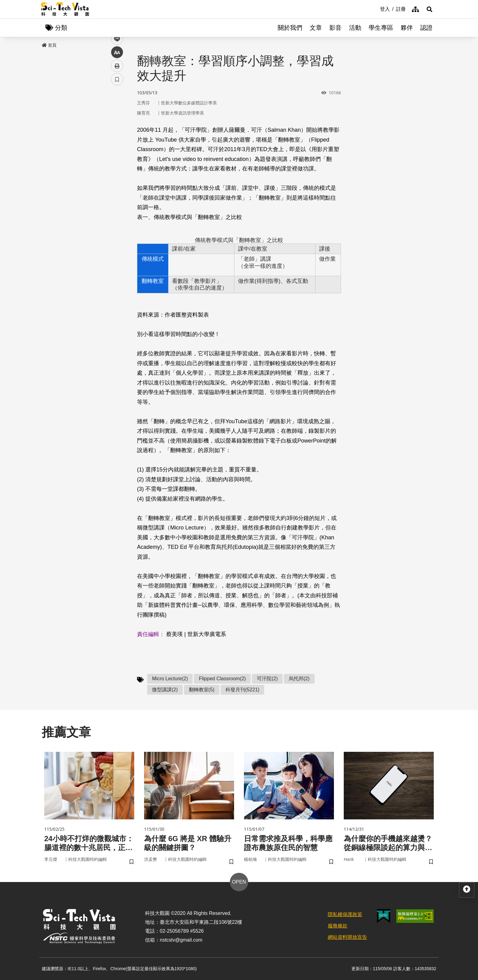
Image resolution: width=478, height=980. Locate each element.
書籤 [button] (117, 185)
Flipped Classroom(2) (222, 679)
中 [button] (117, 158)
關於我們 (290, 28)
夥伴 (407, 28)
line (115, 144)
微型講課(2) (165, 690)
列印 (117, 171)
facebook (117, 117)
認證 (426, 28)
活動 (355, 28)
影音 (335, 28)
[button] (429, 9)
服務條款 (338, 926)
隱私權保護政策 (345, 914)
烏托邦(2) (299, 679)
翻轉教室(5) (202, 690)
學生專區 (381, 28)
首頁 (49, 45)
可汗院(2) (267, 679)
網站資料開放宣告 (347, 937)
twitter (117, 131)
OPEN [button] (239, 882)
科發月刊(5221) (242, 690)
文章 (316, 28)
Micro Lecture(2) (170, 679)
